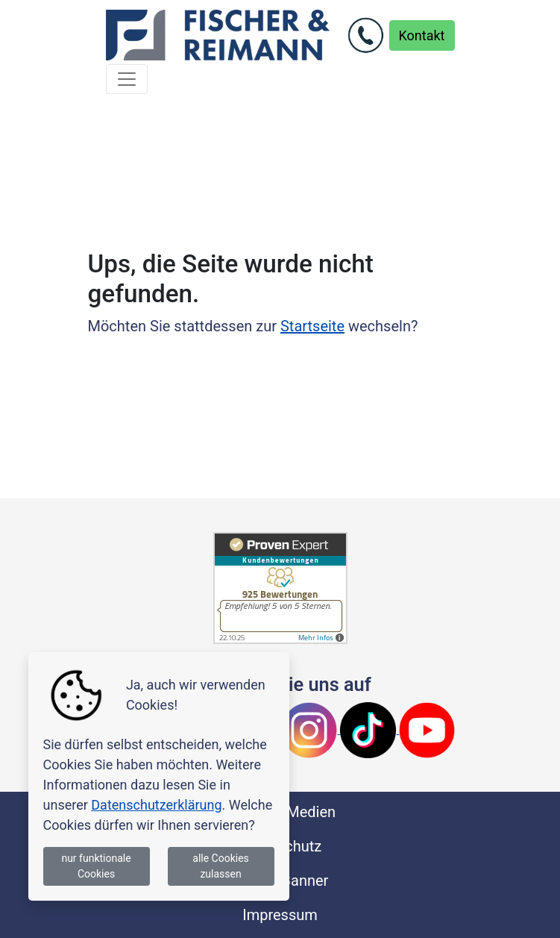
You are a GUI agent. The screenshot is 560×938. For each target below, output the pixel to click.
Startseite (312, 326)
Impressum (280, 915)
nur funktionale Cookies (96, 866)
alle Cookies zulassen (221, 866)
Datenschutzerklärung (156, 805)
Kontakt (422, 35)
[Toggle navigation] (127, 79)
